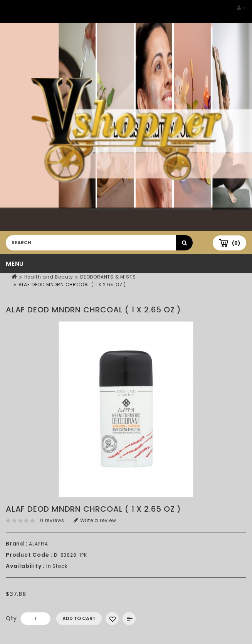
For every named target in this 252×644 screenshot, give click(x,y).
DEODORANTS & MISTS (108, 277)
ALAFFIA (39, 544)
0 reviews (52, 520)
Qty (11, 618)
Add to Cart (79, 618)
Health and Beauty (49, 277)
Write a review (95, 520)
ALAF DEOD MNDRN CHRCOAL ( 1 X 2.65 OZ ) (72, 284)
